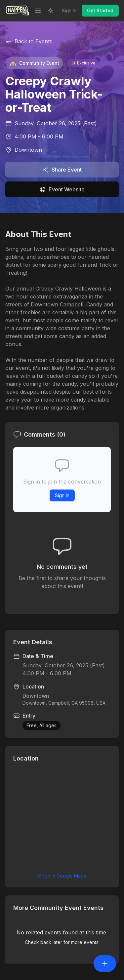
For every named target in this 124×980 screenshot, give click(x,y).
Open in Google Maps (62, 876)
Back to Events (29, 41)
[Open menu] (38, 11)
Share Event (62, 170)
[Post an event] (105, 963)
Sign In (69, 10)
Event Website (62, 189)
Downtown (28, 150)
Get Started (100, 10)
